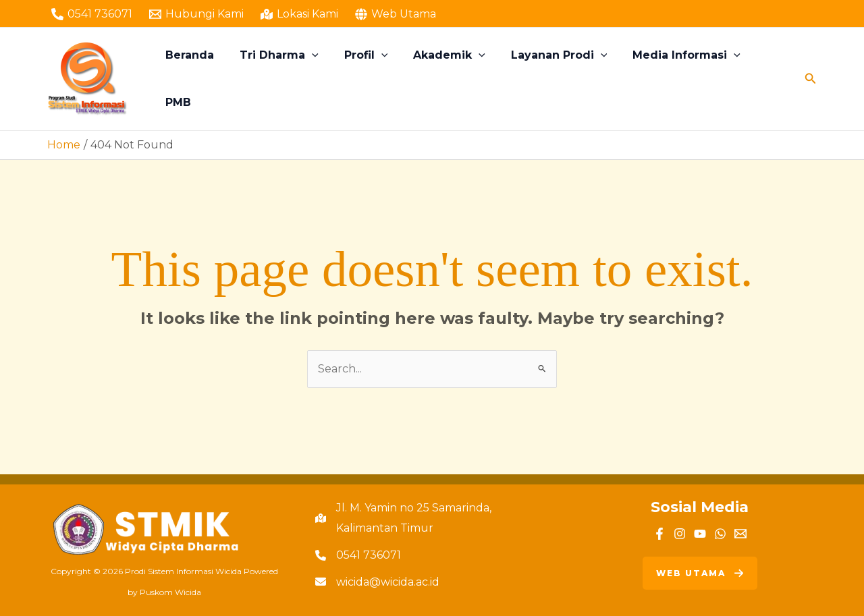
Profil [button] (370, 79)
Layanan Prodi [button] (556, 79)
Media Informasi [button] (679, 79)
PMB (767, 79)
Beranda (202, 79)
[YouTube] (700, 534)
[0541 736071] (92, 14)
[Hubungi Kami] (197, 14)
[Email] (740, 534)
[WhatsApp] (720, 534)
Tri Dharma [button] (288, 79)
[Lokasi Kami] (300, 14)
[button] (321, 79)
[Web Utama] (395, 14)
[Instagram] (680, 534)
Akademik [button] (450, 79)
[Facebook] (659, 534)
